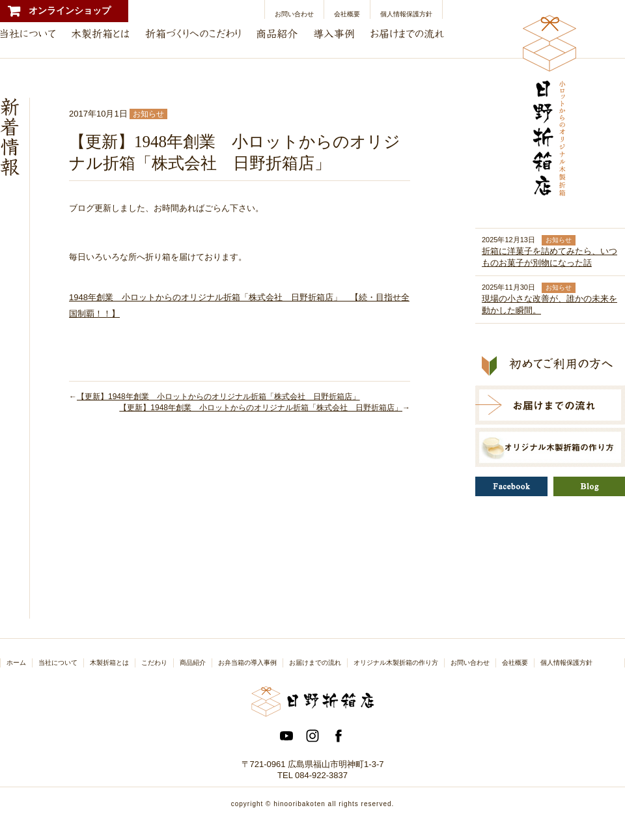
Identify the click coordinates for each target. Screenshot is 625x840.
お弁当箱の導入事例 (247, 663)
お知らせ (148, 114)
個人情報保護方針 (406, 14)
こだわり (154, 663)
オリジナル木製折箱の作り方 (396, 663)
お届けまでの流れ (315, 663)
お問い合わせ (294, 14)
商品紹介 (193, 663)
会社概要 (347, 14)
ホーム (16, 663)
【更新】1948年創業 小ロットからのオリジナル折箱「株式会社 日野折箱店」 (218, 397)
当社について (58, 663)
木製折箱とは (109, 663)
